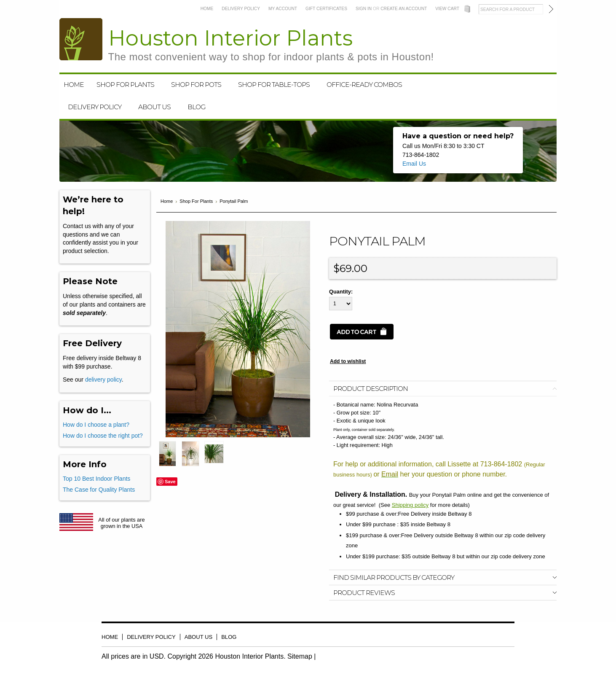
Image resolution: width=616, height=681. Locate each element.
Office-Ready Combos (364, 85)
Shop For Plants (125, 85)
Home (207, 9)
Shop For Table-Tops (274, 85)
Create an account (404, 9)
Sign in (364, 9)
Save (170, 482)
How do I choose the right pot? (103, 436)
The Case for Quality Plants (99, 490)
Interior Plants (271, 44)
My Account (283, 9)
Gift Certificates (326, 9)
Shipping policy (410, 505)
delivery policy (103, 380)
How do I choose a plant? (96, 425)
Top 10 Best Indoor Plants (96, 479)
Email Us (414, 164)
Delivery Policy (241, 9)
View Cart (447, 9)
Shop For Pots (196, 85)
